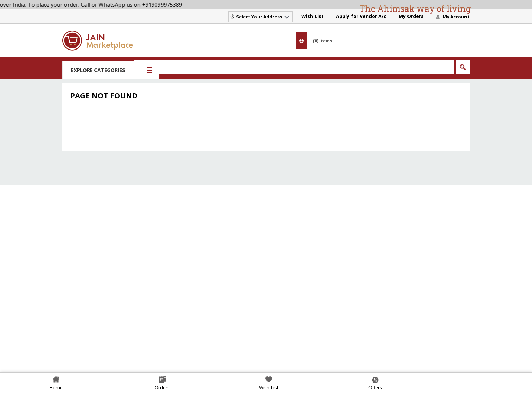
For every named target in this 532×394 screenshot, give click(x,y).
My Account (456, 17)
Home (56, 387)
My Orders (411, 16)
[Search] (294, 67)
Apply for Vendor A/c (361, 16)
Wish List (312, 16)
